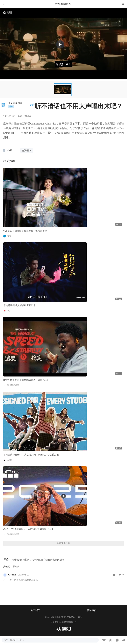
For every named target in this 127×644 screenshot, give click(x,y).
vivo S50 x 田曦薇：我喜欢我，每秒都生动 (25, 231)
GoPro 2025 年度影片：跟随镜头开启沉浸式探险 (28, 529)
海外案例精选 (15, 103)
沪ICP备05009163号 (73, 617)
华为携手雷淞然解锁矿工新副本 (20, 305)
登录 (20, 560)
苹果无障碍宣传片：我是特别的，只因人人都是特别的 (31, 455)
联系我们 (92, 610)
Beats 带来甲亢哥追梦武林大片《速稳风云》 (26, 380)
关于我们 (35, 610)
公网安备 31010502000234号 (63, 622)
